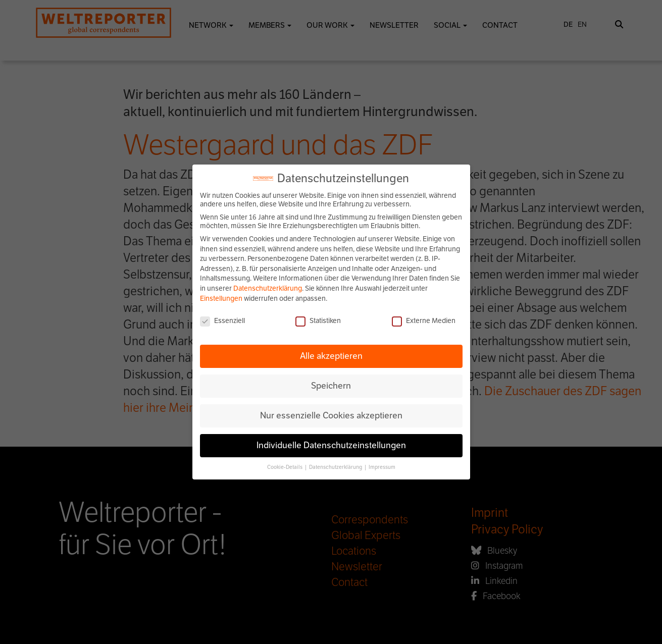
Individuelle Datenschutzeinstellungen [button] (331, 445)
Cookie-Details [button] (285, 467)
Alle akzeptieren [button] (331, 356)
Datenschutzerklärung (268, 288)
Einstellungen (221, 299)
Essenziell (222, 321)
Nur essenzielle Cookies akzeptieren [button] (331, 415)
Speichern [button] (331, 386)
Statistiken (318, 321)
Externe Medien (424, 321)
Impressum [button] (382, 467)
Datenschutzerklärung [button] (336, 467)
